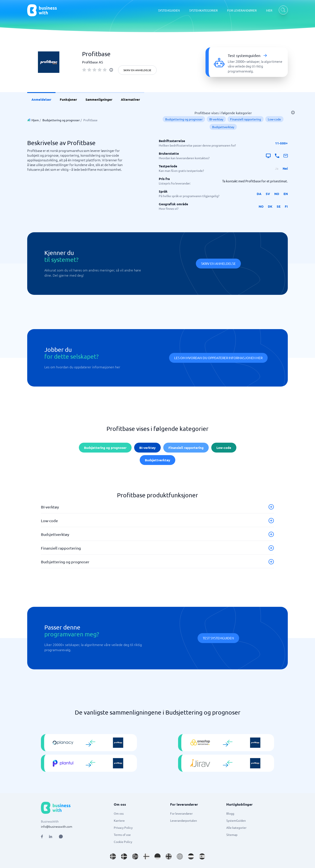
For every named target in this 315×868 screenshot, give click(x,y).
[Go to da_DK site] (124, 856)
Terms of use (122, 835)
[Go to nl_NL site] (191, 856)
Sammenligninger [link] (99, 99)
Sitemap (232, 835)
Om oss (119, 813)
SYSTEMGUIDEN (169, 10)
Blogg (230, 813)
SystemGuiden (236, 820)
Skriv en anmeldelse (137, 70)
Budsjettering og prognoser (61, 120)
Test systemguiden (218, 638)
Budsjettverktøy (223, 127)
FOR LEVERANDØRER (242, 10)
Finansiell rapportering (246, 119)
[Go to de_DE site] (157, 856)
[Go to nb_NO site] (135, 856)
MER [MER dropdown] (269, 10)
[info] (111, 70)
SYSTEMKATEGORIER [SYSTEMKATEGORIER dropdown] (203, 10)
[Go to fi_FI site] (146, 856)
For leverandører (181, 813)
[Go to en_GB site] (169, 856)
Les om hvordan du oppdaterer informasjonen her (218, 358)
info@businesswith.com (57, 826)
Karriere (119, 820)
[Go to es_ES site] (202, 856)
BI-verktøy (216, 119)
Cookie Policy (123, 842)
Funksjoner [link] (68, 99)
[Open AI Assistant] (61, 837)
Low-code (274, 119)
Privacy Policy (123, 828)
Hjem (35, 120)
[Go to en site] (180, 856)
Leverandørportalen (184, 820)
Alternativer (130, 99)
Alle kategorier (236, 828)
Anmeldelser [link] (41, 99)
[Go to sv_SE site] (113, 856)
